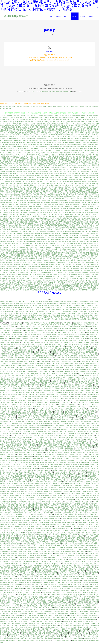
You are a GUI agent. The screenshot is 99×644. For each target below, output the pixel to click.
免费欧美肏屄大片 (50, 637)
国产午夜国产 (57, 631)
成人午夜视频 (70, 205)
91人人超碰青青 (74, 259)
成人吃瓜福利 (90, 158)
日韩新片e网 (71, 461)
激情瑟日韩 (47, 562)
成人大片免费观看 (49, 346)
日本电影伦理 (86, 224)
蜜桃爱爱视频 (84, 125)
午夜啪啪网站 (58, 397)
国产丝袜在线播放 (11, 620)
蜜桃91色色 (38, 207)
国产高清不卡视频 (36, 166)
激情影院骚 (30, 352)
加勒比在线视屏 (49, 246)
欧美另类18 (76, 600)
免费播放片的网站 (39, 436)
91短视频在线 (29, 284)
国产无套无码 (13, 488)
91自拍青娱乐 (44, 595)
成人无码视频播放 (27, 389)
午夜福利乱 (91, 434)
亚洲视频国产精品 (9, 465)
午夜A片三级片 (19, 199)
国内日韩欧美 (66, 567)
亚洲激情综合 (45, 558)
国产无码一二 (83, 207)
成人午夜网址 (59, 217)
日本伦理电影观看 (66, 527)
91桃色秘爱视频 (93, 387)
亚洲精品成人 (8, 546)
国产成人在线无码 (43, 265)
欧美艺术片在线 (18, 405)
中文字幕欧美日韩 (74, 591)
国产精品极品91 (56, 544)
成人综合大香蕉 (38, 575)
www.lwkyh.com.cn (34, 92)
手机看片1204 (86, 164)
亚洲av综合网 (28, 455)
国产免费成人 (19, 480)
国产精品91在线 (37, 587)
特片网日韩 (44, 465)
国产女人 (17, 567)
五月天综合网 (16, 585)
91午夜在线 (36, 277)
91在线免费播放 (56, 587)
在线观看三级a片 (44, 610)
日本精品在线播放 (43, 257)
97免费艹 (92, 211)
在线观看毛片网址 (54, 341)
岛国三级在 (3, 337)
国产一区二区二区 (33, 125)
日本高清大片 (34, 414)
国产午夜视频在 (79, 393)
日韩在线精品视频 (37, 441)
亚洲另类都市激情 (85, 573)
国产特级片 (21, 631)
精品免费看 (86, 172)
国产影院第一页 (87, 184)
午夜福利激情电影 (40, 395)
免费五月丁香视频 (78, 218)
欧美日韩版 (4, 418)
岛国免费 (76, 207)
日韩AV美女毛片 (79, 548)
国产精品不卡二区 (21, 529)
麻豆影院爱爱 (56, 195)
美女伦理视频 (72, 116)
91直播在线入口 (78, 397)
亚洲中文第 (9, 492)
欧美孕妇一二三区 (30, 591)
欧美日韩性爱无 (27, 467)
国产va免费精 (81, 571)
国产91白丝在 (73, 374)
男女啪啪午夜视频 (49, 168)
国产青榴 (62, 383)
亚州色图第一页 (66, 403)
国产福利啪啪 (82, 166)
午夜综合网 (28, 469)
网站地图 (8, 109)
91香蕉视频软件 (76, 354)
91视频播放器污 (87, 575)
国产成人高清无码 (33, 552)
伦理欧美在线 (11, 447)
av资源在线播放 (38, 562)
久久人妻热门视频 (78, 527)
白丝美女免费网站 (75, 123)
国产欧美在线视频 (31, 123)
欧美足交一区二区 (92, 137)
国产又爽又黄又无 (76, 178)
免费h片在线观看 (41, 339)
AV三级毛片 (6, 614)
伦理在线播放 (71, 127)
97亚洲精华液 (66, 122)
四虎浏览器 (87, 486)
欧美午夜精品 (17, 562)
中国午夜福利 (78, 376)
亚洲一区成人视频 (51, 186)
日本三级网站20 (22, 416)
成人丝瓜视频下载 (38, 137)
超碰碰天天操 (73, 135)
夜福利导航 (15, 428)
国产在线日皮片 (80, 275)
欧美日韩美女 (33, 337)
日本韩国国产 (15, 571)
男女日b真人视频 (80, 533)
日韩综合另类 (87, 348)
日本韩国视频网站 (45, 505)
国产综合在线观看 (17, 118)
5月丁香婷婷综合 (66, 343)
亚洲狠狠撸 (55, 374)
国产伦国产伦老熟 (41, 426)
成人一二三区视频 (42, 341)
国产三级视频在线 (58, 280)
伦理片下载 (60, 548)
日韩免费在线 (95, 484)
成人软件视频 (65, 195)
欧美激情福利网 (36, 282)
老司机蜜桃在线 (10, 155)
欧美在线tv (41, 246)
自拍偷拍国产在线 (35, 385)
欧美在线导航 (84, 567)
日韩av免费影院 (10, 346)
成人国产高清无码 (28, 498)
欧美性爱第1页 (94, 583)
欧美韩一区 (86, 331)
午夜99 (32, 244)
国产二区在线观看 (62, 116)
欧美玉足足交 (67, 494)
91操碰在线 (11, 123)
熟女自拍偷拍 (18, 209)
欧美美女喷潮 (87, 540)
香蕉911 (57, 123)
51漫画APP (48, 218)
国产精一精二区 (35, 189)
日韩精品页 (15, 604)
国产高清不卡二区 (14, 282)
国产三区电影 (43, 488)
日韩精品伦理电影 (88, 492)
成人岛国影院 (55, 230)
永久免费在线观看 (60, 472)
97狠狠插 (4, 244)
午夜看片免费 (94, 550)
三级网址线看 (47, 345)
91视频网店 (94, 424)
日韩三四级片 (15, 614)
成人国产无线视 (45, 234)
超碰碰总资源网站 (70, 410)
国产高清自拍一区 (80, 246)
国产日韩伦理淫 (25, 290)
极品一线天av (36, 368)
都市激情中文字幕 (36, 554)
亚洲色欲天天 (28, 137)
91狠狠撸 (44, 131)
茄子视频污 (20, 137)
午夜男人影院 (48, 397)
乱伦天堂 (82, 269)
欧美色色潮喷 (63, 571)
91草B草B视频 (16, 147)
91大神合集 (73, 170)
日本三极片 (44, 389)
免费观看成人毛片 (28, 438)
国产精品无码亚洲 (21, 217)
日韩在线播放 (37, 627)
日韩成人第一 (9, 352)
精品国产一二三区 (45, 552)
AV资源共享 (6, 443)
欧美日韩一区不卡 (38, 459)
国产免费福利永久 (84, 531)
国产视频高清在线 (8, 170)
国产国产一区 (6, 143)
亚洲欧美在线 (44, 414)
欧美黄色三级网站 (38, 377)
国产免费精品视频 (56, 480)
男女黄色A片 (27, 503)
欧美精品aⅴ (56, 565)
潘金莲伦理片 (78, 596)
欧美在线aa (66, 476)
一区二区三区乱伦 (63, 408)
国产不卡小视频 (64, 203)
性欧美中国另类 (24, 610)
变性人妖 (82, 118)
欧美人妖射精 (52, 422)
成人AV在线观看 (87, 279)
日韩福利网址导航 (77, 240)
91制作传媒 (59, 193)
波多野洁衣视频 (53, 153)
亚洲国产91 (47, 457)
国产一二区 (7, 424)
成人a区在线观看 (84, 463)
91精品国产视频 (88, 505)
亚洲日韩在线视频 (86, 507)
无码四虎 (21, 164)
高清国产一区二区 (48, 372)
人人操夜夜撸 (7, 376)
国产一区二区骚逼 (13, 600)
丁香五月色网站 (20, 120)
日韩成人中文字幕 (71, 383)
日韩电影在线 (72, 571)
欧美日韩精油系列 (22, 449)
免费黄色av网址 (26, 246)
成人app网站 (10, 420)
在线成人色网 (28, 474)
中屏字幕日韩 (42, 451)
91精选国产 (30, 203)
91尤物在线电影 (18, 368)
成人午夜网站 (82, 476)
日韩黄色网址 (49, 228)
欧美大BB (75, 166)
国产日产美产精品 (60, 205)
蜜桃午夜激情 (9, 195)
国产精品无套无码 (74, 234)
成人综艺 (84, 381)
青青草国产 (76, 217)
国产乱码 (5, 488)
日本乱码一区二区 (71, 550)
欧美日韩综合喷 (47, 593)
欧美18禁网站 (4, 579)
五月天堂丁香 (25, 269)
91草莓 (26, 273)
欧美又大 (15, 164)
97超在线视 (29, 261)
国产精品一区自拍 (92, 230)
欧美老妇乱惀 (7, 624)
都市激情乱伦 (76, 403)
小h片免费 (29, 156)
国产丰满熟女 (73, 536)
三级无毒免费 (23, 249)
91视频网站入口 (68, 521)
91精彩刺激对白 (77, 482)
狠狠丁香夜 (27, 451)
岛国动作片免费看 (73, 405)
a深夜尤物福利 (87, 482)
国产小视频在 (4, 544)
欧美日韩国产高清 (20, 637)
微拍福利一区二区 (47, 385)
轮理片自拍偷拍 (66, 228)
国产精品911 (87, 624)
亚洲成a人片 (41, 447)
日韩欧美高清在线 (12, 556)
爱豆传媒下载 (18, 271)
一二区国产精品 (61, 426)
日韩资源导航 (51, 395)
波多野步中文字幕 (66, 240)
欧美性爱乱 (27, 335)
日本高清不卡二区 (24, 554)
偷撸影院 (58, 519)
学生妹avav (63, 199)
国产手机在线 (31, 393)
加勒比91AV (68, 284)
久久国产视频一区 (52, 430)
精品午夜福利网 (38, 255)
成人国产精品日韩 (83, 627)
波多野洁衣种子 (17, 354)
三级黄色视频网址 (24, 244)
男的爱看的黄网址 (69, 447)
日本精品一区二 (55, 509)
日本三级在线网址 (73, 463)
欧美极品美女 (90, 449)
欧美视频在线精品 (31, 327)
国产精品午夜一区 (18, 135)
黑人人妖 (50, 432)
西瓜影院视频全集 (50, 275)
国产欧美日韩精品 (59, 612)
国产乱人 (23, 191)
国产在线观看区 (27, 581)
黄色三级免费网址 (23, 186)
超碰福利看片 (92, 412)
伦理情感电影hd (38, 474)
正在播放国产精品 (9, 529)
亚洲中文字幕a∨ (16, 374)
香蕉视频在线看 (16, 581)
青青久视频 (26, 209)
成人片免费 (88, 220)
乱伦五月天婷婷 (64, 244)
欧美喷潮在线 (77, 443)
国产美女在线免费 (60, 246)
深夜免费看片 (26, 381)
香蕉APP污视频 (62, 197)
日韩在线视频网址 (45, 496)
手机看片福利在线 (38, 639)
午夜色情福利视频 (87, 496)
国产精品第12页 (34, 226)
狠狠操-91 (64, 209)
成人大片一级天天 (39, 251)
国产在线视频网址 (88, 488)
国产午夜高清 (95, 224)
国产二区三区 (31, 116)
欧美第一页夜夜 (65, 125)
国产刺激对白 (87, 286)
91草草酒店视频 (82, 135)
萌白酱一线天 (55, 244)
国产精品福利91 (26, 622)
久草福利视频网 (55, 135)
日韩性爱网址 (32, 215)
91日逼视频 (38, 244)
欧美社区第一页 (61, 251)
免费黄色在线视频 (15, 265)
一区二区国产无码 (20, 432)
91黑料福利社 (50, 463)
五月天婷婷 (21, 284)
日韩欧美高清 (29, 513)
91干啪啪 (19, 286)
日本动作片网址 (58, 385)
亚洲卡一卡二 (31, 232)
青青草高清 (7, 350)
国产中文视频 (80, 459)
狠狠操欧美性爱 (89, 197)
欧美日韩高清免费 (8, 242)
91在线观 (60, 488)
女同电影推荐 (15, 618)
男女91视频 (39, 224)
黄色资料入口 (91, 267)
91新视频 (9, 469)
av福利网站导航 (77, 505)
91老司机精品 (66, 593)
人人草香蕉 (15, 162)
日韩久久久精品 (54, 500)
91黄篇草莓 (13, 502)
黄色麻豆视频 (25, 567)
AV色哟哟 (72, 203)
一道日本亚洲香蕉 (40, 127)
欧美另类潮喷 (16, 624)
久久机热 (56, 151)
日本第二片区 (74, 277)
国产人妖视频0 (78, 418)
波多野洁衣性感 (63, 379)
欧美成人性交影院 (29, 426)
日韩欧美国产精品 (20, 345)
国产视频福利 (46, 529)
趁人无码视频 (9, 507)
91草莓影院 (6, 145)
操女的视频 (56, 443)
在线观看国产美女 (16, 548)
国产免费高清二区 (58, 502)
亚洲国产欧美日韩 (8, 432)
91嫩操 (77, 556)
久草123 (64, 253)
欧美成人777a (16, 633)
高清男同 (17, 290)
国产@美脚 (13, 426)
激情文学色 (18, 257)
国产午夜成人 (47, 156)
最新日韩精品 (56, 156)
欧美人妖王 (18, 381)
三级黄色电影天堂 (66, 424)
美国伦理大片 (52, 116)
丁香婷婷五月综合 (66, 184)
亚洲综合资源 (39, 470)
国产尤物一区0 (59, 412)
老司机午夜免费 (82, 523)
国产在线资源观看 (78, 399)
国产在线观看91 (92, 476)
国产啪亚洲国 (49, 242)
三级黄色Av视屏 (85, 377)
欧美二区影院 (48, 443)
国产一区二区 (39, 120)
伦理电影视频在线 (9, 593)
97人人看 (50, 280)
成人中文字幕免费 (59, 249)
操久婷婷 (7, 182)
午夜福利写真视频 (76, 540)
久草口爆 (83, 556)
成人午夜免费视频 (85, 133)
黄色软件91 (9, 191)
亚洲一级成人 (57, 593)
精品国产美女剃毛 (60, 131)
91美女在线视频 (16, 153)
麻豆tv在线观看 (31, 170)
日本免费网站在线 (87, 490)
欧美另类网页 (59, 459)
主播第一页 (47, 187)
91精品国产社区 (87, 240)
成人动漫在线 (84, 583)
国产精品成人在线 (77, 172)
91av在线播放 (51, 193)
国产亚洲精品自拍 (92, 352)
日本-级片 (73, 453)
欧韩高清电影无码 (51, 469)
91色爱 (19, 246)
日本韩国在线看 (85, 579)
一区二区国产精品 (87, 360)
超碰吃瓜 (37, 191)
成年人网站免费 (84, 234)
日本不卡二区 (39, 135)
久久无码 (69, 273)
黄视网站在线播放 (22, 184)
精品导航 (39, 527)
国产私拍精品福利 (33, 424)
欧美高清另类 (5, 598)
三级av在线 (44, 370)
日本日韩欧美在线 (81, 267)
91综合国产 (33, 500)
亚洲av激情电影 (30, 201)
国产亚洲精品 (71, 391)
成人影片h (54, 176)
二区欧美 (8, 542)
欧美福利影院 (92, 474)
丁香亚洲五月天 (88, 418)
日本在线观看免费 (11, 327)
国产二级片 (88, 420)
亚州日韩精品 (76, 494)
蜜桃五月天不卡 (63, 573)
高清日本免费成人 (57, 457)
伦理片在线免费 (52, 364)
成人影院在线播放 (81, 137)
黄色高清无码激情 (66, 467)
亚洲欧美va (7, 581)
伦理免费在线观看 (91, 337)
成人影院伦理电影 (27, 575)
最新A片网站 (13, 536)
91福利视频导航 (65, 156)
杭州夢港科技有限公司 (16, 16)
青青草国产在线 (71, 428)
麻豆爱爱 (70, 575)
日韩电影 (62, 610)
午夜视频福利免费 (70, 282)
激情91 (31, 600)
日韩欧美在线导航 (46, 461)
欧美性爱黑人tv (27, 587)
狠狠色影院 (72, 517)
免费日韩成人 (19, 612)
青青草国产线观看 (71, 612)
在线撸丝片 (39, 170)
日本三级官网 (37, 515)
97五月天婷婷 (17, 197)
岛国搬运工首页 (8, 215)
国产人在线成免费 (9, 133)
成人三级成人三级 (44, 162)
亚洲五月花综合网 (34, 558)
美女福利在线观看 (54, 271)
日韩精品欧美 (29, 420)
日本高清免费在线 (39, 600)
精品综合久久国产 (8, 407)
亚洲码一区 (63, 500)
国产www (16, 267)
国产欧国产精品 (27, 548)
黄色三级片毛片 (24, 182)
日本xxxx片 (61, 364)
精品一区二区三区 (28, 354)
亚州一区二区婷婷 (70, 459)
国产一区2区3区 (90, 521)
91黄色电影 (41, 186)
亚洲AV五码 (7, 370)
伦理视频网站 (78, 205)
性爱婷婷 (42, 195)
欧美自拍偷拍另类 (16, 629)
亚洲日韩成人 (91, 472)
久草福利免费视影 (83, 290)
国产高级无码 (76, 589)
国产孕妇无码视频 (61, 275)
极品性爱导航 (37, 164)
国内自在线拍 (24, 428)
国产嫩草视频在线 (82, 282)
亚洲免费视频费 (60, 523)
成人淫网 (32, 339)
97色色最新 (91, 453)
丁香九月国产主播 (28, 271)
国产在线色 (7, 436)
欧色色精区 (15, 445)
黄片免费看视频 (47, 567)
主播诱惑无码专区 (36, 286)
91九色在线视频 (5, 236)
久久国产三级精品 (40, 408)
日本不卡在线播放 (24, 583)
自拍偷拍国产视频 (90, 639)
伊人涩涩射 (73, 189)
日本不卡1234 (55, 542)
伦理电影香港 (24, 207)
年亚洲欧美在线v (45, 416)
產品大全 (66, 16)
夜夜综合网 (33, 525)
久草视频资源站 (64, 149)
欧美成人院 (71, 377)
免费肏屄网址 (61, 556)
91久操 (69, 172)
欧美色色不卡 (24, 500)
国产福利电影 (60, 186)
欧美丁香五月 (94, 564)
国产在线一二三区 (47, 591)
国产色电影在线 (43, 327)
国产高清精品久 (48, 612)
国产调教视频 (38, 509)
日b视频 (7, 189)
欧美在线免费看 (73, 180)
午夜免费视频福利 (74, 358)
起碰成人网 (71, 577)
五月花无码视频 (68, 217)
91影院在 (62, 352)
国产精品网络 (76, 273)
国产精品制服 (26, 496)
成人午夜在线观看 (47, 118)
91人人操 (17, 622)
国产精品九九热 (7, 405)
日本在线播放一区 (56, 333)
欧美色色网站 (78, 622)
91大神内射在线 (28, 410)
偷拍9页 (33, 571)
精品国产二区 (53, 614)
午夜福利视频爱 (45, 467)
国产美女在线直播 (17, 364)
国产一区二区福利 (61, 127)
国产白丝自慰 (68, 502)
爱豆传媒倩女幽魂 (41, 160)
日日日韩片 (84, 339)
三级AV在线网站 (81, 436)
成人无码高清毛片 (20, 201)
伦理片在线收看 (91, 333)
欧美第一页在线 (34, 579)
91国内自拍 (56, 641)
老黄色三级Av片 (5, 631)
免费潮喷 (73, 158)
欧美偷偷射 (19, 474)
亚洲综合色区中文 (45, 424)
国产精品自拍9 (5, 360)
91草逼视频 (53, 282)
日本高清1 (92, 567)
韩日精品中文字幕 (71, 416)
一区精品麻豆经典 (32, 153)
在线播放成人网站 (41, 422)
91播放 (52, 286)
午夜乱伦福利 (68, 548)
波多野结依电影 (36, 131)
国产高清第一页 (60, 232)
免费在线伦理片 (65, 509)
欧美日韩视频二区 (24, 414)
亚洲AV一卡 (26, 213)
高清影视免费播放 (39, 412)
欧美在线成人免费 (78, 587)
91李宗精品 (89, 248)
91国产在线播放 (70, 232)
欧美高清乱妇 (58, 494)
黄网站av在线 (84, 284)
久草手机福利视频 (88, 581)
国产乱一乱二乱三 (82, 193)
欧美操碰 (53, 261)
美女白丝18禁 (84, 259)
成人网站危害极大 (67, 323)
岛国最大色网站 (68, 265)
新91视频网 (79, 155)
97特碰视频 (46, 478)
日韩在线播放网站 (55, 323)
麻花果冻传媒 (13, 401)
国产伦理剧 (65, 234)
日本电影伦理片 (26, 195)
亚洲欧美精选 (20, 515)
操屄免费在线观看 (6, 354)
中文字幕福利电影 (59, 407)
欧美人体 (72, 633)
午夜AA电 (45, 583)
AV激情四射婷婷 (35, 360)
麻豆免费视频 (51, 451)
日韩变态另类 (19, 422)
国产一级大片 (21, 463)
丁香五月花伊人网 (71, 389)
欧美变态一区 (7, 118)
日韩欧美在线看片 (30, 358)
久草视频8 (54, 197)
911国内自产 (8, 513)
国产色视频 (16, 238)
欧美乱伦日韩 (76, 360)
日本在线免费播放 (62, 536)
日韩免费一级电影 (35, 418)
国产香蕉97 (31, 556)
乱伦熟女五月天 (93, 125)
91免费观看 (39, 366)
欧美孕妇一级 (13, 525)
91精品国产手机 (82, 432)
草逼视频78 (68, 187)
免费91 (88, 160)
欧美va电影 (9, 591)
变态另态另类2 (81, 248)
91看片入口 (61, 267)
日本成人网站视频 (9, 383)
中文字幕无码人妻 (29, 135)
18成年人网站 (29, 168)
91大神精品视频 (49, 459)
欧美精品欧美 (16, 434)
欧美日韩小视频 (33, 265)
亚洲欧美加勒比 (80, 449)
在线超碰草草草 (10, 379)
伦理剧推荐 (54, 236)
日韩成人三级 (28, 608)
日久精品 (96, 577)
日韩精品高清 (44, 211)
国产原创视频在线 (10, 149)
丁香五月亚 (35, 618)
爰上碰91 (27, 280)
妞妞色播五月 (91, 552)
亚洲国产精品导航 (20, 131)
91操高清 (63, 391)
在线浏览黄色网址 (9, 410)
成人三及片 (19, 410)
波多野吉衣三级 (17, 213)
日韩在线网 (25, 197)
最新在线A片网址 (51, 191)
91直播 (55, 178)
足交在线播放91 (11, 120)
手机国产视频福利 (6, 565)
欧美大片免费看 (67, 329)
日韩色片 (34, 629)
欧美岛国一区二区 (30, 218)
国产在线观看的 (38, 284)
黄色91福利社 (32, 476)
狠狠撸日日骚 (60, 356)
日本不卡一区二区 (31, 325)
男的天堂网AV (77, 186)
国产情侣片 (43, 280)
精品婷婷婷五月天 (65, 585)
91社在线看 (63, 248)
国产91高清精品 (50, 127)
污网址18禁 (5, 282)
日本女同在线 (56, 439)
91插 (51, 249)
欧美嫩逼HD (10, 527)
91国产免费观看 (42, 525)
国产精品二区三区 (68, 635)
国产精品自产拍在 (45, 490)
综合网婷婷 (73, 564)
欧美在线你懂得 (36, 503)
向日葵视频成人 (87, 596)
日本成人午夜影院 (15, 329)
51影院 (20, 498)
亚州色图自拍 (89, 478)
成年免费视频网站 (18, 180)
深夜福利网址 (64, 180)
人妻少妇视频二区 (8, 201)
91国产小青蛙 (86, 168)
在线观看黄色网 (13, 280)
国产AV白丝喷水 (91, 459)
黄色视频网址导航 (83, 189)
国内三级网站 (56, 618)
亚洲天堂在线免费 (60, 608)
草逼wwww (46, 259)
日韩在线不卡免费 (67, 546)
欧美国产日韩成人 (67, 558)
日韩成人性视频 (38, 346)
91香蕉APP (23, 116)
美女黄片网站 (11, 517)
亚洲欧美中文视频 (43, 290)
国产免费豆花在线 (48, 527)
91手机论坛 (92, 273)
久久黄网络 (68, 488)
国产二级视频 (25, 542)
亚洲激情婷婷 (23, 523)
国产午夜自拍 (76, 496)
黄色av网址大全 (37, 149)
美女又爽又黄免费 (6, 472)
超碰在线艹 (5, 186)
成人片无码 (79, 253)
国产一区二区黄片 (32, 217)
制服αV (65, 480)
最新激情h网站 (87, 238)
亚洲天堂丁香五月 (80, 203)
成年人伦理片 (23, 267)
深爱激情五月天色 (48, 554)
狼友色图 (20, 418)
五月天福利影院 (22, 502)
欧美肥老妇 (34, 246)
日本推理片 (30, 222)
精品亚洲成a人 (48, 255)
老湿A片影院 (89, 222)
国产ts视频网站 (78, 209)
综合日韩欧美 (91, 139)
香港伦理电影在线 (70, 137)
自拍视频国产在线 (34, 465)
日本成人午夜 (33, 577)
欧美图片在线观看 (59, 118)
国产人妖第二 (46, 176)
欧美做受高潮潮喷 (23, 461)
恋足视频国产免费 (36, 604)
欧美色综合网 (41, 123)
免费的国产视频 (23, 560)
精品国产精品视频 (71, 523)
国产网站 (25, 172)
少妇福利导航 (69, 368)
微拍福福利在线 (15, 639)
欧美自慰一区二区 (79, 521)
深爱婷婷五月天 (67, 600)
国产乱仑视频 (82, 602)
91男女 (91, 149)
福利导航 (40, 197)
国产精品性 (39, 116)
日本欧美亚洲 (34, 606)
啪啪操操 (23, 519)
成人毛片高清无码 (83, 550)
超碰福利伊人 (94, 614)
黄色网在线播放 (18, 277)
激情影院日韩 (58, 253)
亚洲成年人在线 (86, 438)
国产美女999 (45, 540)
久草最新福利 (61, 550)
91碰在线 (76, 131)
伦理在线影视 (62, 226)
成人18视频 (32, 259)
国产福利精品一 (90, 428)
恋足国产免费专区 (12, 430)
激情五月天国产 (9, 166)
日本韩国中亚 (80, 604)
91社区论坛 (68, 201)
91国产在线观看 (52, 602)
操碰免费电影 (4, 356)
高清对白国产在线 (12, 358)
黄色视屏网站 (60, 191)
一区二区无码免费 (41, 602)
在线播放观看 (24, 220)
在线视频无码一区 (73, 484)
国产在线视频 (89, 213)
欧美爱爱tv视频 (67, 218)
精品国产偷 (22, 387)
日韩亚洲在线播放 (6, 604)
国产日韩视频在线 (82, 372)
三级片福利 (64, 591)
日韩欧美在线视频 (91, 538)
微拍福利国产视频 (31, 133)
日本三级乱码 (58, 624)
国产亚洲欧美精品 (70, 335)
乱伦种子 (45, 116)
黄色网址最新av (28, 486)
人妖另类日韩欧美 (86, 529)
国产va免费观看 (37, 176)
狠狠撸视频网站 (15, 343)
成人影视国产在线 (55, 180)
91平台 (37, 498)
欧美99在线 (55, 490)
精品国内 (89, 368)
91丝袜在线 (36, 249)
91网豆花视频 (70, 162)
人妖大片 (3, 267)
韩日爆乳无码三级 (32, 155)
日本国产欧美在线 (69, 385)
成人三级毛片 (55, 381)
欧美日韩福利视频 (93, 339)
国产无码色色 (10, 211)
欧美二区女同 (86, 263)
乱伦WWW (88, 346)
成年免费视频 (34, 290)
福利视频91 (95, 573)
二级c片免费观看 (59, 393)
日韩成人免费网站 (87, 494)
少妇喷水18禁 (40, 218)
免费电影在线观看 (60, 168)
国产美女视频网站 (88, 209)
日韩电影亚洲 (16, 511)
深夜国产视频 (10, 279)
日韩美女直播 (92, 193)
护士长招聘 (79, 447)
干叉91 (90, 408)
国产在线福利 (71, 275)
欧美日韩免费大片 (17, 323)
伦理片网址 (93, 569)
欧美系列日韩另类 (39, 434)
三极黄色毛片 (49, 608)
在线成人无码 (88, 502)
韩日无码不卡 (23, 391)
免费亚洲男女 (22, 362)
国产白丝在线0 (43, 405)
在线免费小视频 (35, 213)
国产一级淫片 (24, 445)
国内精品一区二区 (11, 577)
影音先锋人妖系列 (79, 337)
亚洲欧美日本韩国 (20, 627)
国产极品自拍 (59, 265)
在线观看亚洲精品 (74, 182)
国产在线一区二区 (30, 569)
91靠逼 (78, 377)
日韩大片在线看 (8, 176)
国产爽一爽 (35, 350)
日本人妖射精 (56, 199)
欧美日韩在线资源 (49, 474)
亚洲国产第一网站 (52, 215)
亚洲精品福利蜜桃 (20, 352)
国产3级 (49, 631)
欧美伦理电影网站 (43, 155)
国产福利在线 (47, 145)
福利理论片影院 (9, 567)
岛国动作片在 (8, 213)
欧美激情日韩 (11, 217)
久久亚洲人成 (17, 176)
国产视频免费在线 (82, 430)
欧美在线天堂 (12, 558)
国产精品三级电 (62, 560)
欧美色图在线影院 (37, 564)
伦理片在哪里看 (41, 220)
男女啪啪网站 (25, 624)
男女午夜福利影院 (82, 261)
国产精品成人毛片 (55, 337)
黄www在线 (90, 480)
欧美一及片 (87, 265)
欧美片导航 (15, 376)
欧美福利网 (35, 496)
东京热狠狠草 (70, 176)
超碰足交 (60, 453)
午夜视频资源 (38, 401)
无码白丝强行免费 (48, 253)
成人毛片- (11, 393)
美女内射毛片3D (15, 598)
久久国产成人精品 (37, 199)
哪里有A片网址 (12, 234)
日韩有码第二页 (29, 478)
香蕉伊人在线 (67, 482)
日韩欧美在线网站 (34, 449)
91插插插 (81, 236)
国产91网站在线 (70, 620)
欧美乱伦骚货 (81, 410)
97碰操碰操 (90, 350)
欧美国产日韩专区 (50, 548)
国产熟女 (8, 610)
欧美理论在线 (75, 629)
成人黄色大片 (64, 341)
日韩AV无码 (85, 633)
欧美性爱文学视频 (8, 451)
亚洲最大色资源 (48, 354)
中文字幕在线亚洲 (74, 579)
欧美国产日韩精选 (21, 494)
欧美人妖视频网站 (35, 240)
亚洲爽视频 (29, 589)
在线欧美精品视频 (63, 616)
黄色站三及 (36, 467)
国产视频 (91, 284)
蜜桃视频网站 (76, 213)
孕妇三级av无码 (25, 238)
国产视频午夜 (31, 463)
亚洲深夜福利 (4, 329)
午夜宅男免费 (87, 145)
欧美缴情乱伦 (91, 610)
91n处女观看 (21, 327)
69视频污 (29, 459)
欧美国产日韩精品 (79, 370)
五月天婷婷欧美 (67, 166)
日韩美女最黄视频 (75, 438)
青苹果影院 (71, 500)
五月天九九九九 (11, 455)
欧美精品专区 (55, 424)
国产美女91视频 (35, 280)
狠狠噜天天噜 (82, 554)
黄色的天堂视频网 (37, 443)
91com (96, 232)
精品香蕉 (17, 170)
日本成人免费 (62, 525)
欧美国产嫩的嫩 (62, 422)
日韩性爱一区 (51, 577)
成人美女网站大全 (27, 343)
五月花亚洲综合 (77, 184)
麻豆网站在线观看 (21, 203)
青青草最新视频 (77, 467)
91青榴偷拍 (73, 616)
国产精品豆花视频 (17, 478)
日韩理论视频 (55, 529)
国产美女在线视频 (7, 164)
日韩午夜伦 (83, 434)
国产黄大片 (4, 505)
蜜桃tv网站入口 (92, 207)
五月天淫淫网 (44, 598)
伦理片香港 (70, 271)
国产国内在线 (19, 451)
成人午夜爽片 (74, 408)
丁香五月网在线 (33, 502)
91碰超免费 (65, 279)
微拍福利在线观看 (14, 116)
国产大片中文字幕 (91, 180)
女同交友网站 (26, 546)
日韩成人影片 (69, 186)
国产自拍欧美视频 (58, 410)
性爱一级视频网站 (49, 366)
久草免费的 (30, 401)
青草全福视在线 (33, 172)
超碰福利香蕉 (71, 387)
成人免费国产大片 (89, 215)
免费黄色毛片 (36, 129)
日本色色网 (69, 596)
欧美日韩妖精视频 (45, 579)
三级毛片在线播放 (34, 461)
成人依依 (46, 486)
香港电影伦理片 (33, 186)
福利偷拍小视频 (81, 116)
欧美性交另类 (43, 633)
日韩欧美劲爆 (30, 345)
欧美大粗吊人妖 (34, 490)
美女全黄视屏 (55, 467)
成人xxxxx (6, 246)
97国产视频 (27, 368)
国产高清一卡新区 (10, 158)
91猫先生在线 (24, 385)
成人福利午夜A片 (39, 608)
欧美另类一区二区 (20, 507)
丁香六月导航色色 (42, 569)
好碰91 (6, 608)
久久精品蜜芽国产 (83, 515)
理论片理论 (27, 612)
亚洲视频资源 (89, 422)
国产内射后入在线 (8, 261)
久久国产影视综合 (30, 143)
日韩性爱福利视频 (84, 426)
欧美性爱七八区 (86, 503)
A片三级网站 (47, 197)
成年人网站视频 (69, 249)
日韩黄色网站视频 (50, 596)
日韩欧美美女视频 (77, 228)
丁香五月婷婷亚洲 (67, 486)
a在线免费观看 (49, 639)
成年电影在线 (47, 439)
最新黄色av (9, 269)
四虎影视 (45, 166)
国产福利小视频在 (25, 538)
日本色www (81, 560)
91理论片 (80, 226)
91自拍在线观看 (88, 127)
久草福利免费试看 (55, 259)
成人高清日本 (25, 606)
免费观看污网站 (78, 238)
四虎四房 (24, 263)
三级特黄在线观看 (23, 525)
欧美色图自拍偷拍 (31, 331)
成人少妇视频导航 (76, 168)
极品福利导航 (78, 271)
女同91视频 (89, 558)
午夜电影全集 (18, 160)
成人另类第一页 (76, 490)
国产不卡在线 (24, 139)
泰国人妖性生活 (56, 546)
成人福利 (14, 631)
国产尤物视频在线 (41, 267)
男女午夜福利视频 (39, 548)
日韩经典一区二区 (16, 441)
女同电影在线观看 (81, 288)
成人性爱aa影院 (78, 143)
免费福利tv (42, 502)
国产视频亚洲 (39, 596)
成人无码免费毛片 (70, 511)
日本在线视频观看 (71, 610)
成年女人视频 (91, 122)
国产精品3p (84, 244)
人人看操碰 (93, 172)
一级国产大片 (12, 470)
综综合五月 (31, 470)
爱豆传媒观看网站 (82, 139)
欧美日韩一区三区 (37, 612)
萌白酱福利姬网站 (50, 455)
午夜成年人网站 (8, 273)
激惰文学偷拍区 (14, 325)
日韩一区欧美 (57, 600)
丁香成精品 (92, 401)
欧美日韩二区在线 (57, 498)
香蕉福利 (38, 529)
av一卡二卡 (72, 480)
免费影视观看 (86, 162)
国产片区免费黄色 (27, 436)
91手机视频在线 (52, 339)
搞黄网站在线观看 (45, 213)
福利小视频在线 (67, 397)
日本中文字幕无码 (7, 193)
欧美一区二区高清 (26, 639)
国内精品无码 (91, 414)
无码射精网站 (21, 168)
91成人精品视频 (75, 125)
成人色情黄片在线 (62, 182)
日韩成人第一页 (37, 151)
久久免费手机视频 (57, 120)
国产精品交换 (80, 620)
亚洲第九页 (53, 560)
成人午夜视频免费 (25, 282)
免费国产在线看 (59, 224)
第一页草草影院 (90, 246)
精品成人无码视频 (71, 261)
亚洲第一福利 (75, 631)
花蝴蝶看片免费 (65, 123)
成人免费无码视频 (43, 629)
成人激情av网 (20, 517)
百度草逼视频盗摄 (6, 478)
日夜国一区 (88, 548)
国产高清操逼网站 (75, 626)
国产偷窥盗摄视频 (44, 125)
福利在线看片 (86, 565)
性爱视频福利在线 (49, 538)
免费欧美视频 (20, 218)
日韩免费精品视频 (38, 279)
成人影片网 (75, 333)
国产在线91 (38, 184)
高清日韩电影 (32, 267)
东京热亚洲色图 (54, 290)
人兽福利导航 (14, 259)
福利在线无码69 (41, 533)
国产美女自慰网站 (79, 546)
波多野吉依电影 (21, 156)
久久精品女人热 (57, 513)
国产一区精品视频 (44, 337)
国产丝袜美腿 (51, 556)
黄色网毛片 (66, 564)
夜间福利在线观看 (8, 637)
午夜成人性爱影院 (56, 521)
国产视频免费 (75, 465)
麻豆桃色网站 (59, 286)
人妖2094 (29, 372)
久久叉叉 (14, 228)
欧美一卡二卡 (18, 503)
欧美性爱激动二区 (66, 595)
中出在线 (62, 414)
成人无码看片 (8, 207)
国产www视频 (39, 248)
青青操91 (15, 284)
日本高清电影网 (39, 168)
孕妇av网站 (65, 503)
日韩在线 (21, 143)
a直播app (32, 482)
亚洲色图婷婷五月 (70, 538)
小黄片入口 (94, 443)
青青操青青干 (26, 286)
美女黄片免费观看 (50, 263)
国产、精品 (91, 637)
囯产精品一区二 (67, 544)
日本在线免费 (89, 395)
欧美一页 (73, 288)
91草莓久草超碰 (68, 143)
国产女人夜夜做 (80, 232)
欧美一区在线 (52, 166)
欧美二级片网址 (60, 261)
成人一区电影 (60, 451)
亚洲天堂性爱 (51, 533)
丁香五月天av (65, 269)
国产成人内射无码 (5, 122)
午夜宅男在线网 (81, 480)
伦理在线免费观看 (21, 447)
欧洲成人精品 (41, 616)
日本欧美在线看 (8, 253)
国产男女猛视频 (54, 248)
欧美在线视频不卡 (21, 505)
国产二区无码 (30, 275)
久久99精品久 (13, 533)
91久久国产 (85, 403)
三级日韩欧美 (14, 222)
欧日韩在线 (69, 451)
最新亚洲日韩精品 (18, 187)
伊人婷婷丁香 (67, 624)
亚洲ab (68, 168)
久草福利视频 (94, 331)
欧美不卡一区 (19, 399)
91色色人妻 (5, 178)
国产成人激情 (67, 457)
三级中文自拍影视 (6, 341)
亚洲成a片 (52, 583)
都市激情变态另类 (30, 224)
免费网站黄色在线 (77, 201)
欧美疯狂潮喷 (74, 350)
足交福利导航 (19, 527)
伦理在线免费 (30, 507)
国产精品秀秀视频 (46, 368)
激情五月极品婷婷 (17, 122)
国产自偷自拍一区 (44, 480)
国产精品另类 (78, 280)
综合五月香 (72, 149)
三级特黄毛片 (28, 521)
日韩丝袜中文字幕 (16, 408)
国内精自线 (74, 122)
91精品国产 (28, 356)
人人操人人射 (75, 567)
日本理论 (65, 255)
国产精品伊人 (25, 565)
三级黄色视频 (58, 515)
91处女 (60, 178)
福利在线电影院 (37, 581)
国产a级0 (76, 118)
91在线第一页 (12, 337)
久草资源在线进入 (42, 614)
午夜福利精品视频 (58, 335)
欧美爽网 (93, 341)
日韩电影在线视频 (41, 556)
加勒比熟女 (70, 131)
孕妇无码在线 (84, 273)
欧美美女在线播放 (42, 500)
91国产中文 (28, 593)
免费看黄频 (55, 352)
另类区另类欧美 (19, 205)
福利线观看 (94, 633)
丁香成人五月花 (76, 174)
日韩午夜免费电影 (66, 641)
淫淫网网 (46, 180)
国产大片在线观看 (63, 420)
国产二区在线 (4, 426)
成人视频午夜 (53, 405)
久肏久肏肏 (80, 469)
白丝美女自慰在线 (8, 453)
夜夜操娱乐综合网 (34, 428)
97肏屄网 (89, 560)
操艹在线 (26, 405)
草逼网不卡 (10, 534)
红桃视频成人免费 (48, 604)
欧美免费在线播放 (76, 509)
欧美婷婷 (6, 639)
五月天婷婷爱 (55, 203)
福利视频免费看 (14, 385)
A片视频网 (45, 207)
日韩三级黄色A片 (37, 174)
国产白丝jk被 (69, 366)
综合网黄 (17, 220)
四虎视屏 (19, 438)
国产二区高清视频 (60, 581)
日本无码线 (24, 465)
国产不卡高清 (42, 193)
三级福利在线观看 (37, 439)
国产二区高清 (30, 248)
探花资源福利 (80, 517)
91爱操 (86, 519)
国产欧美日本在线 (74, 339)
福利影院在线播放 (63, 531)
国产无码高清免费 (90, 461)
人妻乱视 (45, 149)
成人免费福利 (31, 383)
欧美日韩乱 (83, 217)
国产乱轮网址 (20, 593)
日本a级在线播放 (69, 562)
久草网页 (86, 211)
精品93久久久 (47, 199)
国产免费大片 (82, 277)
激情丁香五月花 (47, 565)
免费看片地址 (89, 517)
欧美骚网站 (77, 257)
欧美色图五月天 (68, 492)
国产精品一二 (41, 331)
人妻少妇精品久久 (32, 519)
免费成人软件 (39, 205)
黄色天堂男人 (70, 151)
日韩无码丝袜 (70, 346)
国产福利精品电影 (66, 381)
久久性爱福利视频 (51, 408)
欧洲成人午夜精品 (92, 166)
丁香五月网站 (37, 222)
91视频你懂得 (14, 182)
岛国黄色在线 (9, 480)
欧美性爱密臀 (57, 242)
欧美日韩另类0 (38, 158)
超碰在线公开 (90, 251)
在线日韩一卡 (4, 552)
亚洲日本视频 (39, 180)
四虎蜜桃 (48, 544)
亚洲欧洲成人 (14, 143)
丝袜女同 (25, 215)
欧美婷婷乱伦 (58, 492)
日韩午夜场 (43, 226)
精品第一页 (93, 542)
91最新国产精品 (87, 176)
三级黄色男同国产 (36, 583)
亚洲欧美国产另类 (68, 286)
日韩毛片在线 (47, 391)
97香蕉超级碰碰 (88, 218)
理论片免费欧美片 (85, 591)
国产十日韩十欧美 (62, 577)
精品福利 (6, 248)
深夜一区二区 (34, 405)
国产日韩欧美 (59, 447)
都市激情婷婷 (13, 178)
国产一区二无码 (16, 436)
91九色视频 (32, 139)
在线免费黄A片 (63, 133)
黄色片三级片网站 (47, 511)
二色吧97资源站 (29, 158)
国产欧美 (29, 174)
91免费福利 (91, 523)
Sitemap (79, 92)
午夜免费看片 (23, 556)
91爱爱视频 (82, 156)
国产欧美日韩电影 (78, 329)
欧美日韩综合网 (5, 374)
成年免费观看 (40, 482)
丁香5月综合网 (58, 189)
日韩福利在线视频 (33, 416)
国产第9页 (95, 220)
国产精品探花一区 (77, 215)
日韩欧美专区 (47, 513)
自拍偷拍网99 (89, 393)
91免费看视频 (29, 255)
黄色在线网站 (51, 358)
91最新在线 (4, 635)
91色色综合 (15, 350)
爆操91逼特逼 (13, 523)
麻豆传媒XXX (42, 577)
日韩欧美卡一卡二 (18, 333)
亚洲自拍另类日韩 (24, 641)
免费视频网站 (37, 261)
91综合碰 (91, 244)
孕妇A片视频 (41, 476)
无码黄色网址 (76, 381)
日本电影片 (58, 476)
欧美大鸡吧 (39, 259)
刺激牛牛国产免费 (42, 571)
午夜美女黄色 (40, 472)
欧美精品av (88, 329)
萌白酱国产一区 (90, 131)
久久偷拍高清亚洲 (88, 201)
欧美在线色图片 (33, 523)
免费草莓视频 (50, 447)
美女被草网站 (20, 550)
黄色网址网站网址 (20, 261)
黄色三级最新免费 (88, 271)
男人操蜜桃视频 (12, 168)
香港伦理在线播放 (53, 517)
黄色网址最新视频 (68, 598)
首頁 (51, 16)
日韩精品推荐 (83, 230)
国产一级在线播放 (84, 484)
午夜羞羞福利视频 (63, 438)
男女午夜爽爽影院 (83, 564)
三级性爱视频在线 (67, 439)
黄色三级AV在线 (80, 364)
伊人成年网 (93, 515)
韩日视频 (88, 199)
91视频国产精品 (14, 564)
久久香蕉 (50, 393)
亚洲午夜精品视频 (13, 226)
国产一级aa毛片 (13, 560)
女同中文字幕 (81, 414)
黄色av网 (51, 211)
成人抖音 (21, 280)
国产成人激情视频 (53, 170)
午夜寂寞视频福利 (30, 550)
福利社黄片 (78, 598)
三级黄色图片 (20, 255)
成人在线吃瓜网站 (45, 230)
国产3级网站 (80, 428)
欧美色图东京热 (46, 418)
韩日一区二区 (92, 135)
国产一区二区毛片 (71, 627)
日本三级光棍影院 (52, 139)
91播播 (18, 465)
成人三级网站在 (14, 189)
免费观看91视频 (25, 571)
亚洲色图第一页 (40, 507)
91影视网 (82, 129)
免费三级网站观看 (91, 370)
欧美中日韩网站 (13, 490)
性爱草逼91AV (11, 218)
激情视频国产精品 (57, 143)
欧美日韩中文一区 (76, 164)
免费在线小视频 (71, 160)
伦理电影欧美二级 (82, 387)
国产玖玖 (52, 273)
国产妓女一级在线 (81, 455)
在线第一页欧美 (77, 488)
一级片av (46, 509)
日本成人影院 (77, 595)
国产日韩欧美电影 (47, 151)
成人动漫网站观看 (55, 125)
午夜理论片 (66, 277)
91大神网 (21, 358)
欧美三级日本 (35, 230)
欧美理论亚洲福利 (45, 498)
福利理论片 (23, 476)
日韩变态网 (82, 350)
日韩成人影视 (71, 145)
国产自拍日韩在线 (88, 509)
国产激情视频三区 (20, 242)
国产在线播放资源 (12, 391)
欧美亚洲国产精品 (91, 364)
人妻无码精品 (79, 127)
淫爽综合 (42, 469)
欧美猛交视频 (72, 147)
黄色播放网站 (7, 364)
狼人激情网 (63, 271)
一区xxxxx (20, 127)
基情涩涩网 (43, 189)
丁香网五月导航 (53, 383)
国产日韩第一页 (55, 325)
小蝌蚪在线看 (33, 635)
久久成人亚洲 (35, 236)
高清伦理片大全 (54, 414)
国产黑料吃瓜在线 (14, 635)
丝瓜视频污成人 (33, 273)
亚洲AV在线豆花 (32, 263)
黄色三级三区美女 (19, 591)
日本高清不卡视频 (12, 403)
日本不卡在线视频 (75, 503)
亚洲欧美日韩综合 (93, 327)
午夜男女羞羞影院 (66, 362)
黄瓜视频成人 (35, 195)
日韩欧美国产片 (90, 391)
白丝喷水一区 (95, 531)
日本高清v (47, 279)
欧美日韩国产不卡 (78, 345)
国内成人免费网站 (9, 550)
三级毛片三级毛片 (16, 467)
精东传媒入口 (53, 137)
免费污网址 (6, 626)
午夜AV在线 (38, 478)
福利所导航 (41, 269)
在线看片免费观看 (62, 583)
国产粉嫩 (46, 248)
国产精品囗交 (91, 525)
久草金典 (52, 348)
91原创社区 (16, 207)
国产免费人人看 (22, 470)
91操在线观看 (18, 251)
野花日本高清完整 (65, 589)
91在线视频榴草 (63, 339)
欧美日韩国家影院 (36, 374)
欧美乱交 (7, 397)
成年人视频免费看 (45, 606)
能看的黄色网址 (69, 449)
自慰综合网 (47, 564)
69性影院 (27, 141)
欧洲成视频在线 (33, 488)
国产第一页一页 (13, 387)
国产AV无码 (26, 160)
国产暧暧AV (55, 589)
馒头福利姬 (11, 505)
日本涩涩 (18, 439)
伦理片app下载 (47, 143)
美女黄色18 (3, 226)
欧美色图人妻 (17, 129)
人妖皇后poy (85, 354)
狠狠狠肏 (57, 591)
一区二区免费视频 (47, 407)
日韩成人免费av (39, 410)
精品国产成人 (37, 372)
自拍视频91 (81, 153)
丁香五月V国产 (40, 228)
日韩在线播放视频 (28, 251)
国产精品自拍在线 (52, 331)
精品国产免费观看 (32, 193)
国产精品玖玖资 (57, 360)
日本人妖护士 (82, 407)
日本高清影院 (80, 511)
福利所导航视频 (79, 220)
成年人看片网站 (53, 465)
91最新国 (13, 449)
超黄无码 (13, 255)
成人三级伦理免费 (36, 122)
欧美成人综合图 (27, 397)
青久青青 (35, 257)
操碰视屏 (40, 145)
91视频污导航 (41, 242)
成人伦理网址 (64, 374)
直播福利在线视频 (45, 618)
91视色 (39, 178)
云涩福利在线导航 (32, 178)
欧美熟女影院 (51, 449)
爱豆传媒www (70, 637)
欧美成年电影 (52, 633)
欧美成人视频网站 (63, 507)
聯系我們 (75, 16)
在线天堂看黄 (46, 627)
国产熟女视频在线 (73, 199)
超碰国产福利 (83, 408)
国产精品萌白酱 (57, 255)
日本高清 (27, 333)
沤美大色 (69, 331)
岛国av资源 (66, 193)
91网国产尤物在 (92, 288)
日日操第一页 (62, 162)
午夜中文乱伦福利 (27, 544)
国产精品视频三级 (67, 519)
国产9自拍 (74, 515)
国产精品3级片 (82, 122)
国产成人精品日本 (63, 236)
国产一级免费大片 (7, 180)
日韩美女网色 (37, 343)
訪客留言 (91, 16)
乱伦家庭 (76, 133)
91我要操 (70, 209)
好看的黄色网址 (93, 335)
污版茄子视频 (38, 457)
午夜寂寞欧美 (49, 492)
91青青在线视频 (21, 372)
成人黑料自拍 (63, 222)
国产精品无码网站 (81, 472)
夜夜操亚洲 (18, 407)
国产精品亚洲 (38, 203)
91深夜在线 (48, 470)
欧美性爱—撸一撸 (70, 372)
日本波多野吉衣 (59, 211)
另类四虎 (10, 139)
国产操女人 (16, 191)
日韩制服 (95, 503)
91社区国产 (89, 116)
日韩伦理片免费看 (15, 544)
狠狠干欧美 (88, 195)
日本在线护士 (13, 186)
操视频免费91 (79, 151)
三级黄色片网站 (9, 220)
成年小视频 (27, 323)
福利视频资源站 (37, 118)
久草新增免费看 (88, 447)
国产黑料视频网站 (63, 633)
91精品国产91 (22, 178)
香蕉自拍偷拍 (94, 358)
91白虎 (87, 542)
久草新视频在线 (35, 209)
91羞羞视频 (19, 172)
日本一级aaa (64, 327)
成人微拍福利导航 (23, 288)
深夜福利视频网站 (91, 620)
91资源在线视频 (67, 213)
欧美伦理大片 (43, 350)
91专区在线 (81, 195)
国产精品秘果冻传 (38, 397)
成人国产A (45, 403)
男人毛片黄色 (80, 498)
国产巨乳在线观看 (36, 147)
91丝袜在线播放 (41, 536)
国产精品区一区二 (71, 401)
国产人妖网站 (91, 455)
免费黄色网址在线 (38, 187)
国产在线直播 (23, 232)
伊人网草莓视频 (42, 358)
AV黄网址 (87, 343)
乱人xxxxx (7, 255)
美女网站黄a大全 (51, 616)
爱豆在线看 (49, 195)
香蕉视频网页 (59, 370)
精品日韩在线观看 (54, 327)
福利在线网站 (89, 498)
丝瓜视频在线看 (7, 368)
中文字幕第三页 (57, 164)
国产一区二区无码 (79, 558)
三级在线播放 (72, 379)
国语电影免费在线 (61, 463)
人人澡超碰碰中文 (91, 439)
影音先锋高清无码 (36, 567)
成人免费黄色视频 (90, 345)
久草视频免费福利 (73, 434)
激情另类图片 (23, 162)
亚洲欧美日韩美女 (41, 364)
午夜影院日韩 (22, 536)
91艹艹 (87, 153)
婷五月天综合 (79, 346)
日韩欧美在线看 (78, 519)
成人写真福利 (87, 191)
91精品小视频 (73, 290)
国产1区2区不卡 (19, 331)
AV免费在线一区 (5, 339)
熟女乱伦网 (81, 536)
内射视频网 (32, 616)
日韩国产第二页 (31, 531)
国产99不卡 (61, 215)
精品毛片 (8, 228)
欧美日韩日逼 (27, 443)
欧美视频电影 (46, 286)
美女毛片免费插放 (33, 505)
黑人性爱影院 (23, 596)
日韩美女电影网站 (51, 420)
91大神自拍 (86, 120)
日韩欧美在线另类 (22, 337)
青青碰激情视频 (81, 577)
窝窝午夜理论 (45, 240)
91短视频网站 (70, 257)
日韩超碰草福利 (43, 534)
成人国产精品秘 (36, 329)
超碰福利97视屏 (52, 267)
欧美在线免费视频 (18, 513)
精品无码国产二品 (78, 265)
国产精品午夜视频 (41, 432)
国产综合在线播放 (19, 509)
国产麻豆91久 (80, 385)
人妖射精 (93, 133)
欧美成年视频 (7, 288)
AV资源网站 (60, 449)
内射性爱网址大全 (50, 251)
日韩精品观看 (78, 176)
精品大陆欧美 (9, 399)
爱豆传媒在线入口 (91, 410)
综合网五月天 (18, 166)
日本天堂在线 (49, 472)
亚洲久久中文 (87, 608)
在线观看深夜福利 (16, 496)
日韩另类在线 (28, 346)
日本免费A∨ (57, 329)
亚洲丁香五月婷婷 (35, 620)
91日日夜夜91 (65, 135)
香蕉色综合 (25, 360)
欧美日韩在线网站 (9, 459)
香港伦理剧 (90, 170)
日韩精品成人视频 (81, 500)
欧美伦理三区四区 (48, 494)
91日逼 (8, 275)
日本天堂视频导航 (41, 139)
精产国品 (19, 234)
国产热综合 (83, 182)
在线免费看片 (52, 238)
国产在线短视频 (90, 269)
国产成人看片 (51, 550)
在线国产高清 (46, 333)
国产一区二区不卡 (6, 389)
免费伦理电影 (17, 195)
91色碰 (39, 494)
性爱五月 (57, 527)
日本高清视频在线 (57, 552)
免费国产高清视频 (18, 273)
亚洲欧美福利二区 (6, 333)
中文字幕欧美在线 (57, 562)
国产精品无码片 (35, 641)
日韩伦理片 (13, 246)
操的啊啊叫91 (38, 486)
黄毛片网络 (34, 430)
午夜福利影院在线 (20, 393)
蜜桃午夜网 (50, 220)
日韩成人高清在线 (30, 517)
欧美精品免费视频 (88, 598)
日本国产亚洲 (23, 552)
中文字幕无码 (49, 412)
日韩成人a (9, 284)
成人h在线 (89, 533)
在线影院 (22, 325)
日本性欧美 (64, 579)
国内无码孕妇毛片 (30, 341)
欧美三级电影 (92, 261)
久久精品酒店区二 (25, 564)
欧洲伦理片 (69, 608)
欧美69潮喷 (39, 143)
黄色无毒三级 (13, 641)
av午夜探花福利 (40, 463)
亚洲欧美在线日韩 (39, 420)
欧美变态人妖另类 (24, 403)
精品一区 (59, 533)
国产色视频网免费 (43, 325)
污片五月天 (47, 587)
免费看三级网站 (57, 482)
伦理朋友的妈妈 (17, 215)
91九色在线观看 (45, 249)
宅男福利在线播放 (31, 242)
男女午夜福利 (59, 376)
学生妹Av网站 (67, 120)
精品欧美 (79, 279)
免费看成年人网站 (93, 602)
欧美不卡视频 (50, 476)
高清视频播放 (54, 610)
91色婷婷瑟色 (61, 176)
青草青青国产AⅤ (54, 445)
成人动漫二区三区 (64, 230)
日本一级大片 (4, 116)
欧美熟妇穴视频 (30, 228)
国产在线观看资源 (43, 153)
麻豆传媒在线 (63, 517)
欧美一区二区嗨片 (9, 377)
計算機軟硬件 (44, 92)
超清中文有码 (8, 569)
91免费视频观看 (64, 626)
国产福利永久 (89, 118)
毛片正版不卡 (34, 610)
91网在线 (51, 370)
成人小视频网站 (31, 614)
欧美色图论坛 (90, 156)
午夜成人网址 (58, 354)
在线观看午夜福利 (34, 540)
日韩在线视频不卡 (67, 478)
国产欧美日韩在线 (7, 197)
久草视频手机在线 (61, 436)
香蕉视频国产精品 (28, 234)
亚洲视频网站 (66, 631)
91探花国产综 (31, 432)
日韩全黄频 (55, 626)
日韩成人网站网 (28, 492)
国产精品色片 (29, 509)
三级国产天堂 (68, 639)
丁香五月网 (54, 187)
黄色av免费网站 (50, 436)
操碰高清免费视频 (8, 160)
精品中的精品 (11, 372)
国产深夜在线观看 (61, 387)
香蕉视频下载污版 (13, 244)
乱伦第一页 (82, 199)
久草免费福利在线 (65, 490)
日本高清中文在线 (30, 631)
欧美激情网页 (84, 629)
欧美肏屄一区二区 (76, 242)
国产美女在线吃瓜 (63, 350)
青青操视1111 (16, 424)
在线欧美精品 (37, 407)
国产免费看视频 (46, 222)
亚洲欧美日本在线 (25, 350)
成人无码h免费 (41, 631)
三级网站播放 (84, 358)
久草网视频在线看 (92, 182)
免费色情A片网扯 (56, 213)
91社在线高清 (7, 162)
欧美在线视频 (28, 187)
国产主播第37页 (27, 257)
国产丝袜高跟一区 (47, 624)
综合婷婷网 (12, 438)
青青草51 (30, 249)
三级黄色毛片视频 (59, 389)
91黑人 (51, 389)
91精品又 (11, 271)
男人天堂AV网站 (44, 362)
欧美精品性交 (79, 145)
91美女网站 (68, 345)
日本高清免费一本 (23, 482)
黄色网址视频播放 (49, 205)
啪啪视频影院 (77, 470)
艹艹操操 (52, 155)
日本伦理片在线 (15, 236)
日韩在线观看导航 (71, 407)
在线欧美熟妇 (52, 350)
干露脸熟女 (5, 280)
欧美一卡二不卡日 (39, 544)
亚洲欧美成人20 (93, 372)
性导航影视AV (42, 172)
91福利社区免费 (60, 346)
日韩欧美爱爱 (40, 182)
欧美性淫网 (25, 616)
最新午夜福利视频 (20, 453)
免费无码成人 (4, 616)
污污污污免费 (20, 230)
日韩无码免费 (41, 531)
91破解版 (20, 455)
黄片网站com (35, 381)
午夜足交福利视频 (38, 356)
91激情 (14, 286)
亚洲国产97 (64, 618)
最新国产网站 (71, 525)
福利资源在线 (34, 141)
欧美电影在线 (32, 220)
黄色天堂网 (93, 627)
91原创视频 (24, 265)
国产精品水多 (34, 269)
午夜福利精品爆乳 (86, 600)
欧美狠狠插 (36, 211)
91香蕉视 (3, 127)
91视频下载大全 (59, 432)
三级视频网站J (49, 269)
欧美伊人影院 (67, 174)
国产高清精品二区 (20, 123)
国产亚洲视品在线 (44, 273)
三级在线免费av (78, 486)
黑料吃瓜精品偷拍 (64, 170)
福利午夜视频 (7, 511)
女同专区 (12, 356)
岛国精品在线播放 (56, 288)
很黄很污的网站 (84, 534)
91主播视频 (19, 346)
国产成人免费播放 (66, 443)
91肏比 (90, 259)
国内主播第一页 (48, 201)
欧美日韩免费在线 (58, 368)
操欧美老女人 (59, 207)
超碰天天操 (74, 602)
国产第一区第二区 (9, 515)
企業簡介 (58, 16)
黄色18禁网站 (87, 205)
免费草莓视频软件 (39, 379)
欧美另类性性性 (70, 352)
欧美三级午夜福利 (51, 453)
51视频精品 (87, 513)
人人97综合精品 (68, 207)
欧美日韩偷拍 (62, 461)
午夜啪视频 (14, 275)
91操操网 (80, 356)
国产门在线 (89, 511)
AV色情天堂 (81, 395)
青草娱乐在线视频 (51, 484)
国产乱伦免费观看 (87, 242)
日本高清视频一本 (23, 348)
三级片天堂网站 (42, 550)
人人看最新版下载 (38, 455)
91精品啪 (44, 449)
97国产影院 (71, 436)
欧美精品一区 (31, 366)
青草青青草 (12, 608)
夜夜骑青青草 (8, 129)
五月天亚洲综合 (13, 395)
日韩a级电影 (22, 248)
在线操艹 (62, 627)
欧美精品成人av (9, 422)
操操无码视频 (51, 232)
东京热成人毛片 (38, 585)
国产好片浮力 (62, 172)
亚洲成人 (23, 614)
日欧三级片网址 (13, 583)
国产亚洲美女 (48, 441)
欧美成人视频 (19, 484)
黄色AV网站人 (87, 280)
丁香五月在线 (28, 399)
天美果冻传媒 (28, 199)
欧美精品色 (54, 416)
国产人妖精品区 (84, 405)
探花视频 (55, 428)
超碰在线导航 (19, 420)
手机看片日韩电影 (46, 360)
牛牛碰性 (80, 389)
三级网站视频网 (60, 263)
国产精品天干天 (8, 135)
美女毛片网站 (94, 354)
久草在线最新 (74, 230)
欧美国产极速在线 (17, 472)
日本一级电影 (79, 211)
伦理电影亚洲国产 (48, 174)
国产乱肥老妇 (17, 240)
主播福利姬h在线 (24, 189)
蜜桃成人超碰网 (64, 290)
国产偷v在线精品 (50, 377)
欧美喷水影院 (74, 156)
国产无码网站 (14, 249)
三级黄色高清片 (23, 490)
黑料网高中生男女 (76, 325)
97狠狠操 (71, 455)
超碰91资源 (73, 193)
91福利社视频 (33, 197)
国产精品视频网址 (29, 527)
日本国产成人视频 (70, 267)
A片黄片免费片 (59, 639)
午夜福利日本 (94, 465)
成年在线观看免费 (45, 288)
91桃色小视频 (7, 286)
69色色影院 (31, 596)
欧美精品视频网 (89, 587)
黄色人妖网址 (80, 391)
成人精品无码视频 (46, 129)
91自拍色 (49, 600)
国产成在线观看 (46, 244)
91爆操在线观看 (7, 562)
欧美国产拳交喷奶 (46, 164)
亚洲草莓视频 (76, 565)
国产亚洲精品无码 (12, 573)
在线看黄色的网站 (78, 641)
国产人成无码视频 (42, 133)
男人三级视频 (81, 538)
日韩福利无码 (17, 263)
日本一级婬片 (47, 120)
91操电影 (71, 255)
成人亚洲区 (47, 182)
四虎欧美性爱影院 (62, 455)
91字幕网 (96, 596)
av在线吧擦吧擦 (74, 327)
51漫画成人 (50, 189)
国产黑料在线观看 (69, 498)
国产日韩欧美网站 (72, 222)
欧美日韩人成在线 (26, 511)
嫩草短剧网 (40, 637)
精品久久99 (55, 585)
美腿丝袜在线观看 (75, 244)
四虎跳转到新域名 (59, 620)
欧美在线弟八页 (68, 622)
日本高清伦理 (9, 589)
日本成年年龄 (73, 569)
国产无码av (81, 222)
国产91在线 (78, 635)
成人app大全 (30, 395)
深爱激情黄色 (90, 556)
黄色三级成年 (46, 203)
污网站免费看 (62, 153)
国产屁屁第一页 (92, 217)
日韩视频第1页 (60, 401)
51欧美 (24, 153)
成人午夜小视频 (76, 585)
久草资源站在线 (42, 517)
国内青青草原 (16, 370)
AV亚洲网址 (46, 184)
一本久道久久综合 (13, 519)
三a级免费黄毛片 (47, 329)
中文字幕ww (9, 602)
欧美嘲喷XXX (26, 629)
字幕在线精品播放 (49, 224)
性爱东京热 (61, 187)
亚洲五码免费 (57, 567)
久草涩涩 (43, 191)
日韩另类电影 (16, 565)
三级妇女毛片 (32, 494)
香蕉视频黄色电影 (37, 622)
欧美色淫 (28, 131)
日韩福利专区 (78, 263)
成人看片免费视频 (83, 416)
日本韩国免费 (86, 424)
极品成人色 (55, 222)
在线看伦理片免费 (66, 529)
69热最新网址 (38, 253)
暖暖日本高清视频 (55, 486)
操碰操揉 (14, 288)
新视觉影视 (79, 191)
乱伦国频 (89, 407)
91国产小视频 (89, 255)
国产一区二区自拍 (49, 401)
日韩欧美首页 (4, 575)
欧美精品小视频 (35, 542)
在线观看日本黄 (41, 215)
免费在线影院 (78, 249)
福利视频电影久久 (10, 230)
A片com (46, 271)
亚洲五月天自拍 (81, 352)
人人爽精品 (39, 345)
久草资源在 (57, 220)
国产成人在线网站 (53, 149)
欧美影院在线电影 (11, 348)
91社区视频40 (61, 637)
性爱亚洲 (25, 540)
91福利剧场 (78, 162)
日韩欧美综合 (68, 418)
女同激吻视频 (28, 164)
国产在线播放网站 (29, 180)
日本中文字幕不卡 (93, 432)
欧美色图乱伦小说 (29, 205)
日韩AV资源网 (59, 604)
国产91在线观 (40, 453)
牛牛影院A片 (10, 224)
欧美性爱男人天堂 (44, 635)
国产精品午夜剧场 (70, 432)
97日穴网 (16, 193)
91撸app (30, 391)
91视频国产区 (87, 376)
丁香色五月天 (68, 370)
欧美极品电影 (28, 151)
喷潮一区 (40, 217)
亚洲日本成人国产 (36, 624)
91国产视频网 (89, 385)
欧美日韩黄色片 (71, 248)
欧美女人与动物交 (87, 123)
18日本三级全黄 (75, 269)
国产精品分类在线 (89, 155)
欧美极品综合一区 (21, 379)
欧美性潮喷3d (67, 360)
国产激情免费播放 (8, 381)
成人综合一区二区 (6, 486)
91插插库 (7, 125)
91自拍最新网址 (43, 141)
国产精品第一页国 (8, 205)
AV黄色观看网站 (60, 155)
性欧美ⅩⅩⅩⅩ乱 (65, 129)
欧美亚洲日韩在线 (79, 368)
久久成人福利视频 (83, 569)
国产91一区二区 (11, 463)
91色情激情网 (84, 141)
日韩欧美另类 (74, 531)
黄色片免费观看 (9, 345)
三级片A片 (66, 515)
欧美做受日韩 (92, 147)
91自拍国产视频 (76, 593)
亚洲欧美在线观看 (32, 162)
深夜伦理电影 (32, 447)
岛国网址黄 (48, 410)
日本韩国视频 (16, 389)
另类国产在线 (10, 209)
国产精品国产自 (23, 488)
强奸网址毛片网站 (27, 370)
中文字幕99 (24, 598)
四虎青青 (75, 457)
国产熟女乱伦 (88, 389)
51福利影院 (58, 269)
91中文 (82, 213)
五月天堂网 (92, 290)
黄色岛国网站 (62, 141)
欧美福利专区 (5, 467)
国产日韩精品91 (9, 141)
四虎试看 (86, 149)
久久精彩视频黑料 (54, 343)
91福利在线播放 (19, 589)
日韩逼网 (46, 137)
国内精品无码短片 (54, 147)
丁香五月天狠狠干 (61, 395)
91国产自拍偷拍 (50, 123)
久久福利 (72, 220)
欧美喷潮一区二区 (57, 277)
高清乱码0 (23, 174)
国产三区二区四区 (66, 496)
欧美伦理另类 (78, 286)
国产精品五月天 (79, 197)
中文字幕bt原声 (5, 222)
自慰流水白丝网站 (50, 356)
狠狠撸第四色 (66, 288)
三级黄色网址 (53, 573)
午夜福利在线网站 (47, 178)
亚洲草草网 (77, 575)
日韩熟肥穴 (62, 331)
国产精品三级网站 (36, 565)
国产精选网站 (37, 593)
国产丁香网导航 (55, 362)
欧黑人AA (62, 428)
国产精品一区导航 (25, 376)
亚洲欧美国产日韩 (34, 288)
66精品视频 (68, 215)
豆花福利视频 (57, 228)
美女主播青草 (27, 166)
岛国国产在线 (65, 259)
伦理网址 (85, 470)
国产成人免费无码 (77, 187)
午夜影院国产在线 (8, 251)
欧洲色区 (46, 323)
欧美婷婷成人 (86, 585)
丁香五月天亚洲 (86, 257)
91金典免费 (27, 230)
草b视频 (74, 445)
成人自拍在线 (46, 352)
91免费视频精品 (69, 280)
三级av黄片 (25, 339)
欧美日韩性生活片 (56, 234)
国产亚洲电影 (84, 362)
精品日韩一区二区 (90, 469)
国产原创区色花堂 (53, 133)
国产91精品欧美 (56, 478)
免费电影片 (32, 182)
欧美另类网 (76, 362)
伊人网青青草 (66, 178)
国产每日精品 (26, 439)
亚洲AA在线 (29, 515)
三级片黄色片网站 (15, 616)
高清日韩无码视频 (88, 187)
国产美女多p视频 (37, 376)
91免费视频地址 (81, 525)
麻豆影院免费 (17, 269)
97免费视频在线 (40, 438)
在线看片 (49, 502)
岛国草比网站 (56, 505)
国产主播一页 (93, 629)
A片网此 (3, 620)
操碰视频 (59, 166)
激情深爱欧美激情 (45, 209)
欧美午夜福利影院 (41, 393)
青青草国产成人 (53, 141)
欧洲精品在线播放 (70, 604)
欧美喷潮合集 (31, 536)
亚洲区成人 (41, 263)
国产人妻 (51, 598)
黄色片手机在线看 (21, 383)
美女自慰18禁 (54, 540)
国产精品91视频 (29, 253)
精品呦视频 (90, 277)
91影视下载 (82, 374)
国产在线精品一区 (81, 412)
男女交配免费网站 (83, 379)
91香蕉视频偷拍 (49, 523)
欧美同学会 (58, 598)
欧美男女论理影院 (65, 445)
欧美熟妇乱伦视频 (79, 439)
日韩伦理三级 (67, 399)
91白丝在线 (71, 422)
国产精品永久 (13, 362)
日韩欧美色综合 (34, 238)
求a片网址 (23, 170)
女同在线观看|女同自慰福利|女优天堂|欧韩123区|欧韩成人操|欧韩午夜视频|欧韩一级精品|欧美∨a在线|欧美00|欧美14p (36, 302)
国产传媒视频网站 (67, 238)
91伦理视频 (55, 627)
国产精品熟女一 (25, 147)
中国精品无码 (22, 366)
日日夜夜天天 (55, 496)
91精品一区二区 (93, 470)
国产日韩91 (47, 135)
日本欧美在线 (73, 618)
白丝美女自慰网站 (49, 284)
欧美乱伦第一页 (23, 573)
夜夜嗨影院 (83, 327)
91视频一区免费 (91, 445)
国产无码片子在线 (51, 438)
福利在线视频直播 (11, 127)
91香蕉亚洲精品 (19, 211)
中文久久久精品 (65, 325)
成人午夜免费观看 (71, 356)
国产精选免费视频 (18, 253)
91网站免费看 (69, 393)
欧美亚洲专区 (78, 366)
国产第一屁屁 (17, 546)
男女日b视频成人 (46, 641)
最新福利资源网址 (29, 484)
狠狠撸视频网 (51, 426)
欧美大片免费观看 (48, 581)
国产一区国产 (86, 341)
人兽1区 (41, 523)
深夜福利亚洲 (6, 259)
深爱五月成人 (30, 387)
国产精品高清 (79, 422)
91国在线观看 (92, 189)
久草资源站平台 (27, 412)
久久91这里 (14, 626)
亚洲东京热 (16, 139)
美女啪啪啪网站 (75, 507)
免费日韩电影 (62, 145)
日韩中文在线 (87, 151)
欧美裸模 (82, 131)
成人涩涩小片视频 (67, 337)
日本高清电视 (34, 626)
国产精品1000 (94, 234)
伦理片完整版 (12, 184)
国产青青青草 (45, 282)
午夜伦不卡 (89, 129)
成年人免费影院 (27, 407)
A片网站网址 (11, 257)
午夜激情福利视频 (46, 428)
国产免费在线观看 (86, 589)
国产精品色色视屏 (38, 156)
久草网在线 (93, 153)
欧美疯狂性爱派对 (58, 418)
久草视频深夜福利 (55, 240)
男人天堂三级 (31, 453)
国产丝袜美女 (24, 145)
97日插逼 (26, 418)
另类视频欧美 (14, 232)
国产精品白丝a (8, 503)
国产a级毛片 (91, 554)
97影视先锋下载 (39, 492)
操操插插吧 (35, 480)
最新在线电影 (28, 377)
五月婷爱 (35, 469)
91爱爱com (66, 189)
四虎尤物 (78, 633)
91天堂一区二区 (14, 248)
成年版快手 (9, 263)
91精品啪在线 (72, 395)
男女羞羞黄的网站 (89, 356)
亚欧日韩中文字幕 (20, 531)
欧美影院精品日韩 (18, 469)
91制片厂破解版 (22, 595)
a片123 (8, 232)
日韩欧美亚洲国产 (38, 399)
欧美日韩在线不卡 (60, 554)
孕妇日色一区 (11, 474)
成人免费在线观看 (58, 441)
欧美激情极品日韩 (8, 627)
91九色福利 (37, 234)
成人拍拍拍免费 (82, 170)
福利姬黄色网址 (58, 174)
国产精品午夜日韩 (82, 616)
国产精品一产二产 (86, 631)
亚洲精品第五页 (10, 203)
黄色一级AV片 (37, 521)
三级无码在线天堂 (25, 236)
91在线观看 (76, 284)
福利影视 (11, 612)
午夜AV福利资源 (27, 562)
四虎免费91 (45, 147)
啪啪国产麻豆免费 (91, 604)
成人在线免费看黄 (41, 232)
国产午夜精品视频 (6, 521)
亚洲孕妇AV (13, 366)
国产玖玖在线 (20, 356)
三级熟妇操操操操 (17, 521)
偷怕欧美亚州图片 (47, 122)
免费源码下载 (37, 511)
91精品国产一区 (82, 383)
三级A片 (51, 257)
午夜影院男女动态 (74, 583)
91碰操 (39, 591)
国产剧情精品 (26, 122)
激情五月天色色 (19, 151)
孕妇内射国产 (86, 443)
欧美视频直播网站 (71, 414)
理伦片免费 (10, 335)
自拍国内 (34, 451)
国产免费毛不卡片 (60, 273)
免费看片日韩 (61, 282)
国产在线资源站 (73, 534)
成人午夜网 (62, 151)
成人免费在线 (23, 193)
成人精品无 (82, 255)
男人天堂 (3, 232)
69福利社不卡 (12, 482)
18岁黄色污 (4, 533)
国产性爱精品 (71, 430)
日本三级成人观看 (24, 226)
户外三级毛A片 (77, 606)
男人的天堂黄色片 (48, 515)
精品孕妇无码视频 (8, 199)
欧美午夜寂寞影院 (70, 191)
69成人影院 (76, 529)
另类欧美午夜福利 (16, 360)
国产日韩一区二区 (53, 158)
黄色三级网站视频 (72, 426)
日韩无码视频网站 (19, 224)
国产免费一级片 (27, 118)
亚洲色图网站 (72, 279)
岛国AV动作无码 (11, 156)
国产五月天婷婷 (56, 606)
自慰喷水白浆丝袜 (16, 540)
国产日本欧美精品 (18, 341)
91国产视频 (19, 377)
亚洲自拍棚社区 (53, 571)
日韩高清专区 (87, 325)
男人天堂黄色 (7, 428)
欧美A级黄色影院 (88, 228)
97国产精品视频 (6, 153)
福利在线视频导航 (46, 277)
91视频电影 (3, 139)
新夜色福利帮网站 (61, 474)
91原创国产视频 (80, 158)
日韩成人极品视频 (88, 253)
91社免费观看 (91, 562)
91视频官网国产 (55, 209)
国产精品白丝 (12, 418)
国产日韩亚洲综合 (60, 257)
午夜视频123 (22, 222)
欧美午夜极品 (56, 129)
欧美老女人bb (53, 162)
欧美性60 (81, 542)
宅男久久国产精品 (7, 240)
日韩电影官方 (67, 333)
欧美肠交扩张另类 (7, 187)
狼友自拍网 (47, 585)
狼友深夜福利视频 (68, 533)
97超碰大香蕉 (14, 125)
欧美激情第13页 (36, 333)
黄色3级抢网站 (30, 120)
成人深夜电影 (51, 131)
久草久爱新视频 (48, 622)
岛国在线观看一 (45, 542)
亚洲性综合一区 (13, 596)
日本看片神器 (85, 614)
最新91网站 (64, 534)
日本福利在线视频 (87, 593)
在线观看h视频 (69, 118)
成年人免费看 (69, 348)
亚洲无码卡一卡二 (77, 513)
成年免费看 (91, 381)
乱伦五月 (7, 249)
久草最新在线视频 (32, 534)
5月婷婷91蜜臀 (18, 492)
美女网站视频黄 (39, 271)
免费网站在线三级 (6, 445)
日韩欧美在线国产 (70, 155)
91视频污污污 (81, 251)
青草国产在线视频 (8, 131)
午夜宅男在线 (73, 195)
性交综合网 (36, 389)
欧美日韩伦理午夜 (55, 279)
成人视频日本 (12, 137)
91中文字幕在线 (61, 160)
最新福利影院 (25, 240)
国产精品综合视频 (82, 335)
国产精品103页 (68, 376)
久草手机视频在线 (9, 439)
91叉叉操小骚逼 (23, 259)
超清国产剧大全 (51, 160)
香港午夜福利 (19, 335)
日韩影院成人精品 (16, 443)
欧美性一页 (15, 610)
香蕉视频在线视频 (82, 441)
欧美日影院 (48, 482)
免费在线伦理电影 (73, 474)
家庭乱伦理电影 (6, 147)
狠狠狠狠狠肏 (76, 424)
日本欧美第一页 (87, 249)
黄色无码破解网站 (83, 401)
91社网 (88, 203)
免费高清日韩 (70, 364)
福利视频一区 (77, 581)
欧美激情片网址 (94, 616)
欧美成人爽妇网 (62, 469)
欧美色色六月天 (75, 129)
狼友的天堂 (22, 395)
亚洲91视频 (73, 420)
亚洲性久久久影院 (37, 538)
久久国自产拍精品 (14, 174)
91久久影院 (54, 145)
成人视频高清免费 (52, 226)
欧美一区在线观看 (29, 364)
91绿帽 (6, 362)
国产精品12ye (60, 348)
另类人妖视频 (21, 228)
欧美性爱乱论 (16, 542)
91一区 (76, 255)
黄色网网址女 (86, 174)
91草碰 (45, 170)
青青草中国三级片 (29, 472)
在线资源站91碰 (5, 618)
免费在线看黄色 (59, 372)
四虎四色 (86, 622)
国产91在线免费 (75, 614)
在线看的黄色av (78, 451)
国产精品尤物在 (87, 186)
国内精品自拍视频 (13, 476)
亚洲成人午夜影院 (20, 534)
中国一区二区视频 (70, 412)
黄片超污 (20, 426)
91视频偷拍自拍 (30, 602)
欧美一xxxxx (70, 141)
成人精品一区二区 (21, 155)
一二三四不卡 (46, 503)
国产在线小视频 (89, 232)
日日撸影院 (10, 484)
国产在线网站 (78, 348)
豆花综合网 (87, 397)
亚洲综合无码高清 (33, 362)
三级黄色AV (42, 430)
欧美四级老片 (9, 531)
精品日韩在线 (72, 469)
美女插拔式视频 (56, 503)
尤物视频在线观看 (13, 500)
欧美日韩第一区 (78, 323)
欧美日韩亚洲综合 (9, 587)
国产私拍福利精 (43, 519)
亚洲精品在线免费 (55, 403)
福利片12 (48, 399)
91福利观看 (51, 387)
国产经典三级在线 (55, 184)
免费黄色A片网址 (20, 133)
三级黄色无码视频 (37, 546)
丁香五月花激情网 (57, 218)
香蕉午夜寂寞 (62, 430)
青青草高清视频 (67, 606)
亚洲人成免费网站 (77, 120)
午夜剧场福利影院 (66, 565)
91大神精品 (61, 139)
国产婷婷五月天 (69, 224)
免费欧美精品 (12, 416)
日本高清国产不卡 (27, 434)
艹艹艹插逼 (70, 197)
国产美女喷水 (26, 374)
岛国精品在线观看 (41, 387)
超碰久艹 (66, 453)
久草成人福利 (62, 405)
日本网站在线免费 (64, 158)
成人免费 (31, 207)
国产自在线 (51, 207)
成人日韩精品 (69, 263)
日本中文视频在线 (45, 236)
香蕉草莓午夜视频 (6, 585)
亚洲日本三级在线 (81, 552)
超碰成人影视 (66, 164)
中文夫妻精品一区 (75, 341)
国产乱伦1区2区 (34, 598)
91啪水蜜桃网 (21, 275)
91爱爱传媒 (36, 370)
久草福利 (71, 133)
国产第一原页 (89, 536)
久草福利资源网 (86, 178)
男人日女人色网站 (70, 441)
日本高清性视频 (21, 459)
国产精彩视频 (32, 145)
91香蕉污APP (70, 246)
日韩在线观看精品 (69, 211)
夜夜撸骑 (7, 449)
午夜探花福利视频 (64, 465)
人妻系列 (32, 160)
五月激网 (11, 622)
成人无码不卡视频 (55, 595)
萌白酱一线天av (16, 339)
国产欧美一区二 (62, 434)
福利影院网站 (10, 151)
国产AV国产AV (57, 122)
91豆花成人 (3, 234)
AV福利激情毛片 (8, 277)
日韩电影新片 (24, 635)
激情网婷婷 (94, 265)
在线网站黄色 (60, 366)
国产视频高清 (20, 149)
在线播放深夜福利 (10, 494)
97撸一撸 (45, 343)
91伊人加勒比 (28, 211)
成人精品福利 (62, 484)
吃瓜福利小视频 (81, 160)
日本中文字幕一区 (27, 279)
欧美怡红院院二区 (71, 139)
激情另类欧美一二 (7, 238)
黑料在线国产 (78, 608)
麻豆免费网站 (13, 552)
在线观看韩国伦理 (24, 430)
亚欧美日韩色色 (26, 329)
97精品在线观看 (34, 348)
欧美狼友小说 (12, 461)
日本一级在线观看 (23, 620)
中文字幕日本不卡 (48, 376)
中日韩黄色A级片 (16, 397)
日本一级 (59, 238)
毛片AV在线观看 (25, 604)
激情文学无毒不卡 (84, 457)
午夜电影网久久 (15, 145)
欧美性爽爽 (85, 626)
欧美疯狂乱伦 (46, 589)
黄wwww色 (61, 137)
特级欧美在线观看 (72, 153)
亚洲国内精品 (83, 474)
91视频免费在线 (28, 277)
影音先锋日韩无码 (30, 533)
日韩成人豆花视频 (58, 470)
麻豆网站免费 (56, 579)
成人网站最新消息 (23, 558)
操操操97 (29, 627)
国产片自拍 (31, 184)
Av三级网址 (46, 521)
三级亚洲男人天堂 (66, 505)
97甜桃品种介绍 (73, 236)
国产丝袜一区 (28, 149)
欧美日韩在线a (33, 633)
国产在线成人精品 (51, 507)
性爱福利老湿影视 (89, 323)
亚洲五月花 (20, 608)
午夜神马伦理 (89, 275)
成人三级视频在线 (71, 226)
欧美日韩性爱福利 (88, 226)
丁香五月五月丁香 (8, 331)
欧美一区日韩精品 (37, 335)
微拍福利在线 (90, 374)
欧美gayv (77, 141)
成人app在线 (80, 149)
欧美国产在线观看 (91, 546)
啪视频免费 (38, 352)
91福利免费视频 (59, 284)
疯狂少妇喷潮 (66, 242)
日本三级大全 (65, 220)
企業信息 (83, 16)
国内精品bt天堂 (28, 457)
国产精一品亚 (47, 335)
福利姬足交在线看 (49, 217)
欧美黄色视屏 (70, 472)
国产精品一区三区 (11, 595)
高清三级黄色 (38, 513)
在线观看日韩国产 (28, 408)
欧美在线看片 (13, 554)
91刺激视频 (18, 279)
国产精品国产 (77, 492)
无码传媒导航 (78, 224)
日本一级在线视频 (52, 172)
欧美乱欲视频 (30, 191)
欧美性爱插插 (87, 143)
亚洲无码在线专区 (64, 602)
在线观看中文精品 (47, 620)
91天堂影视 (9, 267)
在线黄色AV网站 (12, 498)
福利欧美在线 (71, 253)
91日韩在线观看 (39, 275)
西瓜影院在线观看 (82, 147)
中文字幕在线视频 (56, 635)
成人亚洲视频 (8, 457)
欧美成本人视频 (43, 445)
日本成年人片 (38, 391)
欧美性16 (54, 182)
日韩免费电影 (11, 172)
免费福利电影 (13, 414)
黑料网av (51, 519)
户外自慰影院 (23, 125)
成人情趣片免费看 (71, 554)
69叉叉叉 (90, 282)
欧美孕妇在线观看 (36, 323)
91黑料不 (52, 265)
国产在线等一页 (87, 467)
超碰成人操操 (64, 147)
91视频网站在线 (19, 141)
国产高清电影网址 (59, 201)
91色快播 (93, 164)
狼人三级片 (10, 290)
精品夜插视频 (87, 606)
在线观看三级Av (82, 453)
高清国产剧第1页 (79, 478)
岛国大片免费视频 (29, 127)
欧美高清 (21, 533)
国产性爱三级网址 (77, 343)
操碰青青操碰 (27, 441)
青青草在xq (6, 496)
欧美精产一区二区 (57, 399)
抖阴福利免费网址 (78, 544)
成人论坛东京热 (56, 564)
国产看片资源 (20, 158)
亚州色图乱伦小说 (27, 176)
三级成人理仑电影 (61, 575)
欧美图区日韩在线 (81, 637)
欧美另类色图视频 (83, 618)
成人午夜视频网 (66, 587)
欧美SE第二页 (89, 236)
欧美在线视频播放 (71, 251)
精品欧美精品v (45, 261)
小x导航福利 (6, 265)
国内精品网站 (39, 354)
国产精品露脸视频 (51, 379)
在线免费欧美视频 (27, 129)
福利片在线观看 (94, 120)
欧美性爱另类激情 (90, 399)
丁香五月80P (92, 383)
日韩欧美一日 (61, 596)
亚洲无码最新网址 (45, 626)
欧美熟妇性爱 (87, 366)
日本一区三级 (47, 374)
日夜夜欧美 (82, 180)
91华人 (45, 158)
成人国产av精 (89, 544)
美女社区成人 (43, 238)
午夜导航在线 (39, 201)
